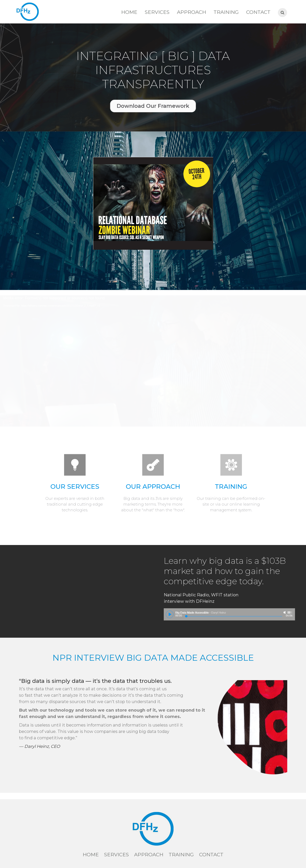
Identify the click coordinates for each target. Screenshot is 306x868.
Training (226, 12)
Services (157, 12)
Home (129, 12)
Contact (258, 12)
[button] (153, 106)
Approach (192, 12)
